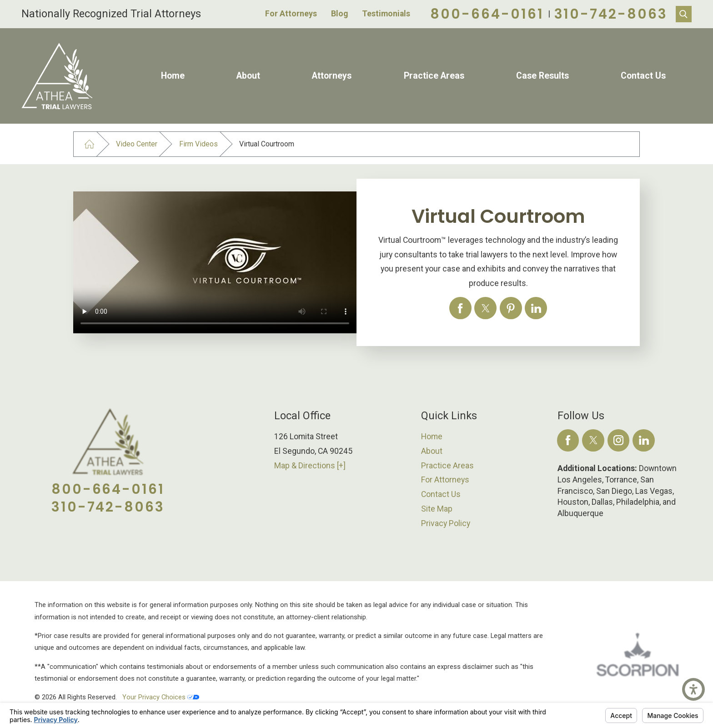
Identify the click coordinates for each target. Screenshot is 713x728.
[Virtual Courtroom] (460, 308)
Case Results (542, 76)
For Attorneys (291, 14)
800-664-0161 (487, 14)
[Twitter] (593, 440)
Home (173, 76)
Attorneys (332, 76)
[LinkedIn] (644, 440)
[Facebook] (568, 440)
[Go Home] (89, 144)
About (248, 76)
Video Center (137, 144)
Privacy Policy (446, 523)
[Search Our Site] (684, 14)
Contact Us (643, 76)
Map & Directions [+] (310, 466)
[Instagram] (619, 440)
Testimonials (386, 14)
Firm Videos (198, 144)
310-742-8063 (611, 14)
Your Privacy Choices (161, 697)
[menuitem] (173, 76)
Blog (339, 14)
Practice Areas (434, 76)
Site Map (437, 509)
